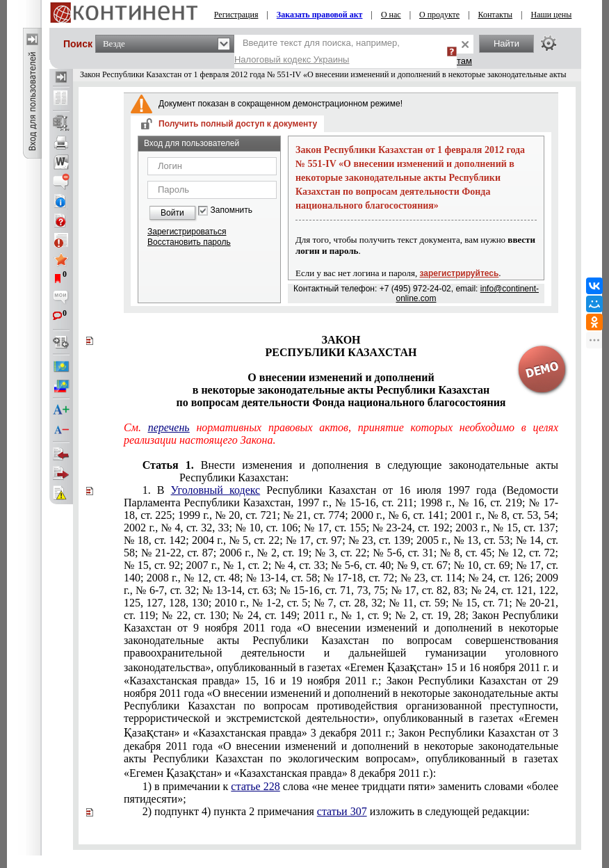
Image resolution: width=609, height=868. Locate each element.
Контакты (496, 15)
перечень (169, 427)
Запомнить (232, 210)
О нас (391, 15)
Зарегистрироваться (187, 232)
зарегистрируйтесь (460, 273)
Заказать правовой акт (320, 15)
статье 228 (255, 786)
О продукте (439, 15)
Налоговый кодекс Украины (292, 59)
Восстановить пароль (189, 242)
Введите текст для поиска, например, (317, 51)
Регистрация (236, 15)
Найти (506, 43)
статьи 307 (342, 811)
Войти (172, 213)
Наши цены (551, 15)
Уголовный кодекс (216, 490)
